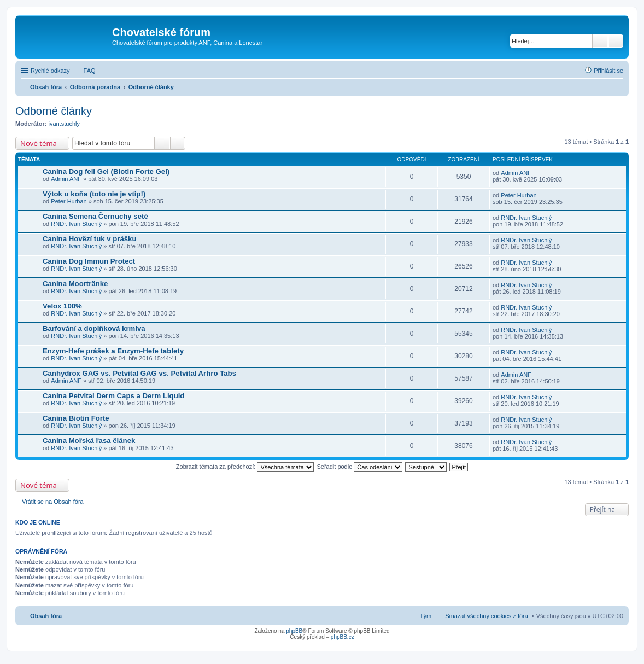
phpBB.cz (343, 637)
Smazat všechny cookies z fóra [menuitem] (487, 616)
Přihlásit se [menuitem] (608, 71)
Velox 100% (62, 306)
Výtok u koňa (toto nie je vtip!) (94, 194)
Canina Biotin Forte (76, 418)
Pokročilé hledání (616, 41)
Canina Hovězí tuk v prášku (90, 239)
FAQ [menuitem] (90, 71)
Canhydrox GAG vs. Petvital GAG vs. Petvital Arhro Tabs (139, 373)
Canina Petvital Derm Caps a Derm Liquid (113, 396)
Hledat (600, 41)
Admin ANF (66, 179)
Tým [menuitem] (426, 616)
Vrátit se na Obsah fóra (53, 502)
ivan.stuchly (64, 124)
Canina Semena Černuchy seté (95, 216)
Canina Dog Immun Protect (89, 261)
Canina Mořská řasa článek (89, 441)
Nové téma (39, 143)
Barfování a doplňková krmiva (94, 328)
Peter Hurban (69, 201)
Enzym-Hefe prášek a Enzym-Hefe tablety (113, 351)
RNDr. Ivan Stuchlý (76, 224)
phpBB (294, 631)
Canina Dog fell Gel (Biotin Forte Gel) (106, 171)
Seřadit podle (359, 467)
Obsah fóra (46, 616)
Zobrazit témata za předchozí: (245, 467)
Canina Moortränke (75, 284)
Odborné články (54, 111)
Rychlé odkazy (50, 71)
